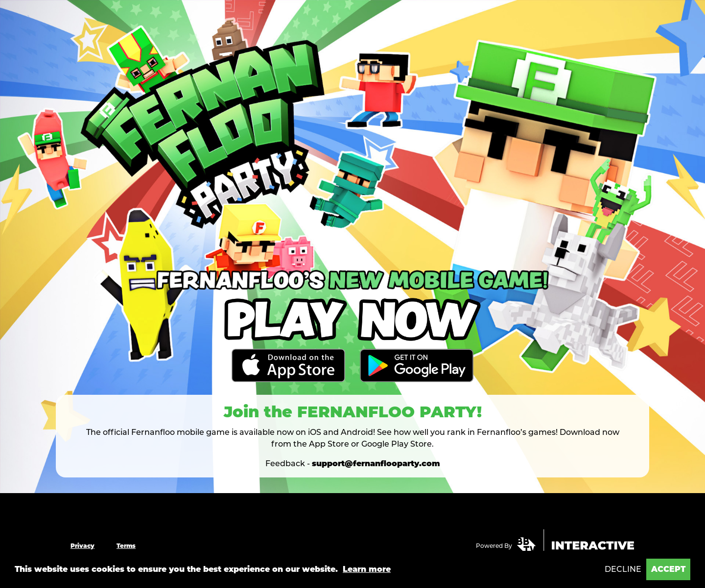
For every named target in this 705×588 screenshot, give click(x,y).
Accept (668, 569)
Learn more (367, 569)
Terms (126, 546)
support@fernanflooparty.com (376, 464)
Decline (623, 569)
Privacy (82, 546)
